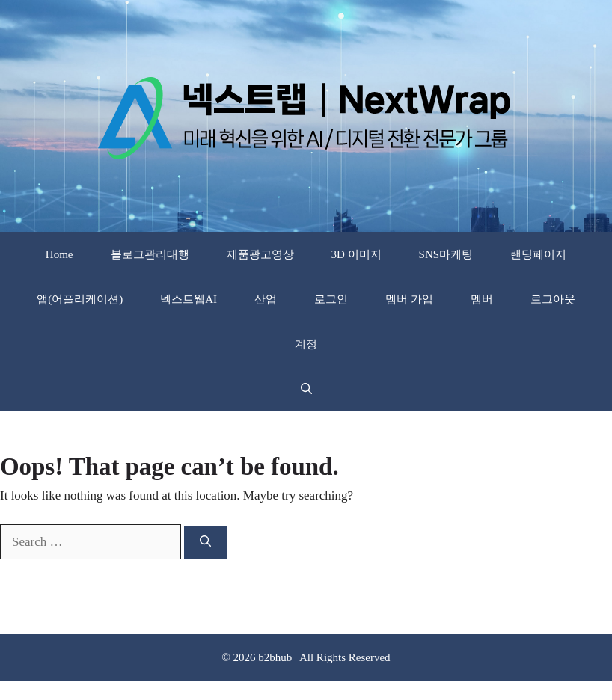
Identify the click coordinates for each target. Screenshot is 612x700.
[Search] (205, 543)
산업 (266, 299)
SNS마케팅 (446, 254)
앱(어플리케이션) (80, 299)
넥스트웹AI (189, 299)
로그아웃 (553, 299)
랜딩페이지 (538, 254)
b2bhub (275, 657)
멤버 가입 (409, 299)
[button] (306, 389)
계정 (306, 344)
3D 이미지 (357, 254)
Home (59, 254)
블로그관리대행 (150, 254)
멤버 (482, 299)
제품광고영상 (260, 254)
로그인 (331, 299)
